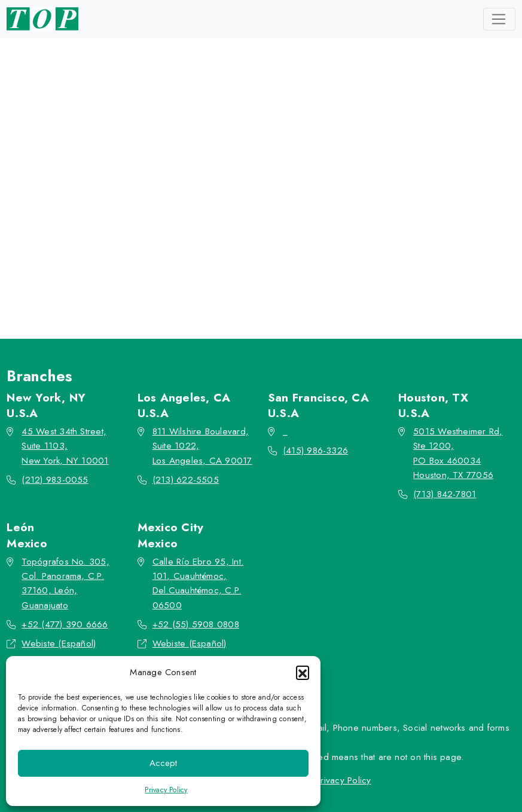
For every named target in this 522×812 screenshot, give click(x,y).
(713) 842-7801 (445, 494)
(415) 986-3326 (315, 451)
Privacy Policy (166, 790)
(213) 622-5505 (186, 480)
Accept (163, 763)
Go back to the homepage (255, 259)
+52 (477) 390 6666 (65, 624)
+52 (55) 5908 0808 (196, 624)
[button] (303, 672)
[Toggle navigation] (499, 19)
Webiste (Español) (59, 644)
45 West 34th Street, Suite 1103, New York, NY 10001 (65, 446)
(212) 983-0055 (55, 480)
